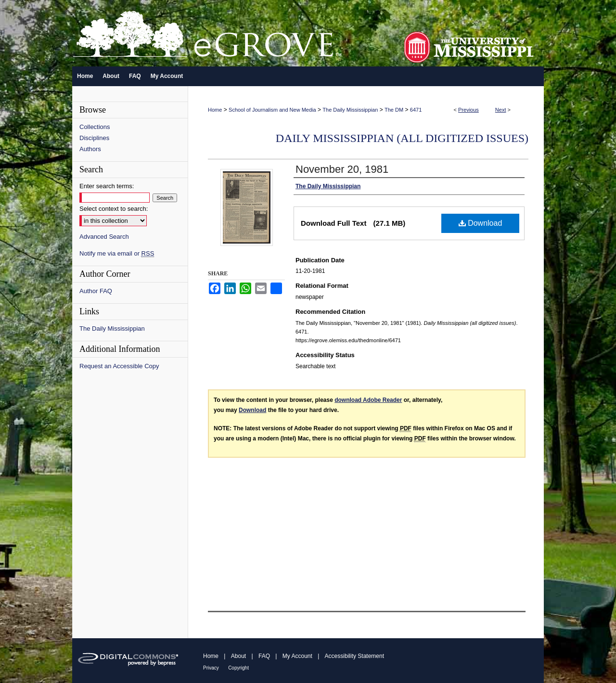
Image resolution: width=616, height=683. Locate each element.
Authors (90, 149)
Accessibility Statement (354, 656)
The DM (394, 110)
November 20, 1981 (342, 169)
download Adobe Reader (368, 400)
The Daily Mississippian (350, 110)
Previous (468, 110)
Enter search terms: (107, 186)
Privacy (211, 668)
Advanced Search (104, 237)
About (238, 656)
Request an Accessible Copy (119, 366)
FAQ (264, 656)
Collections (95, 127)
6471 (416, 110)
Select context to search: (114, 209)
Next (501, 110)
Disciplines (94, 138)
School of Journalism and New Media (272, 110)
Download (481, 223)
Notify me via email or (117, 253)
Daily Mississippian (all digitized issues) (402, 138)
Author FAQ (96, 291)
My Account (297, 656)
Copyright (238, 668)
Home (215, 110)
